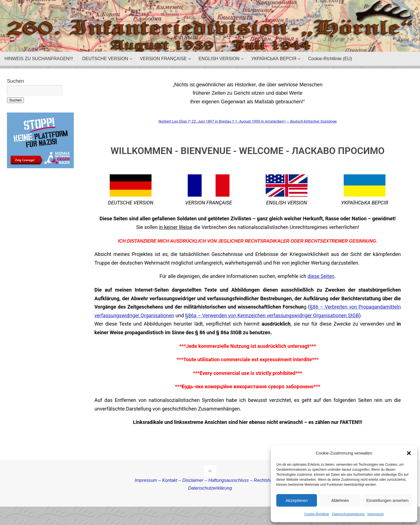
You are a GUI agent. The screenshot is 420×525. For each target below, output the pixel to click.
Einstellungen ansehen (387, 500)
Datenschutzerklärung (348, 514)
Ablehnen (340, 500)
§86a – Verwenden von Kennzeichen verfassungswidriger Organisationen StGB (273, 315)
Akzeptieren (296, 500)
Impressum (376, 514)
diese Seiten (321, 276)
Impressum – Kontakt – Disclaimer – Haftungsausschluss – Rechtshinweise (210, 480)
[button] (409, 453)
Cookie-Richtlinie (317, 514)
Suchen (15, 81)
